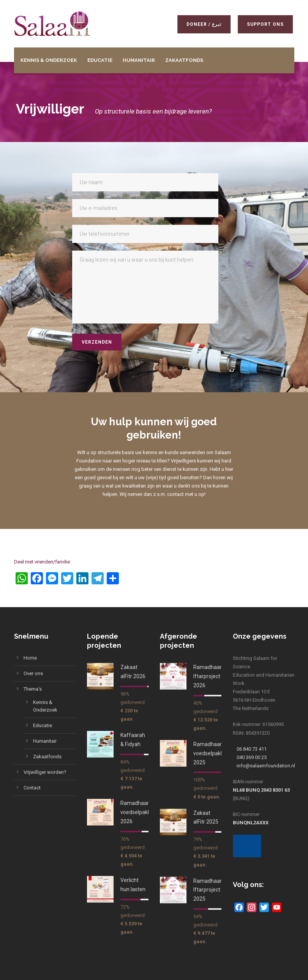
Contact (32, 788)
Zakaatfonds (184, 60)
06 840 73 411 (252, 749)
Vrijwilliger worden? (45, 772)
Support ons (266, 24)
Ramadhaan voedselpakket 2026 (138, 812)
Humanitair (139, 60)
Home (30, 658)
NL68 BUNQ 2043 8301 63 (261, 790)
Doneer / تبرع (205, 24)
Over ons (33, 673)
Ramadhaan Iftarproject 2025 (208, 890)
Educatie (100, 60)
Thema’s (33, 689)
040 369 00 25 (252, 757)
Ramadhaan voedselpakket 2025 (211, 753)
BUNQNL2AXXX (251, 823)
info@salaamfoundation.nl (266, 766)
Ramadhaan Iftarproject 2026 (208, 676)
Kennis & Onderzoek (49, 60)
